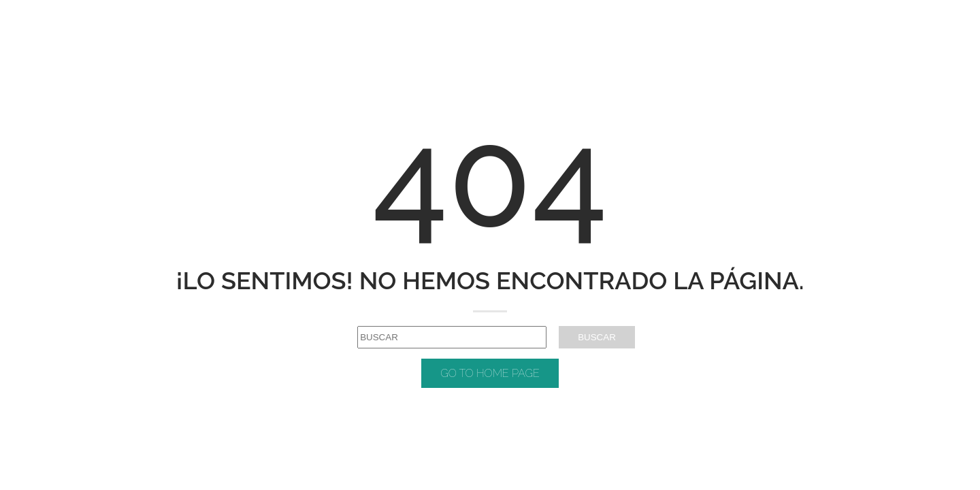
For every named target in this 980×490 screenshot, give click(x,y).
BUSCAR (597, 337)
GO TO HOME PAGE (490, 373)
